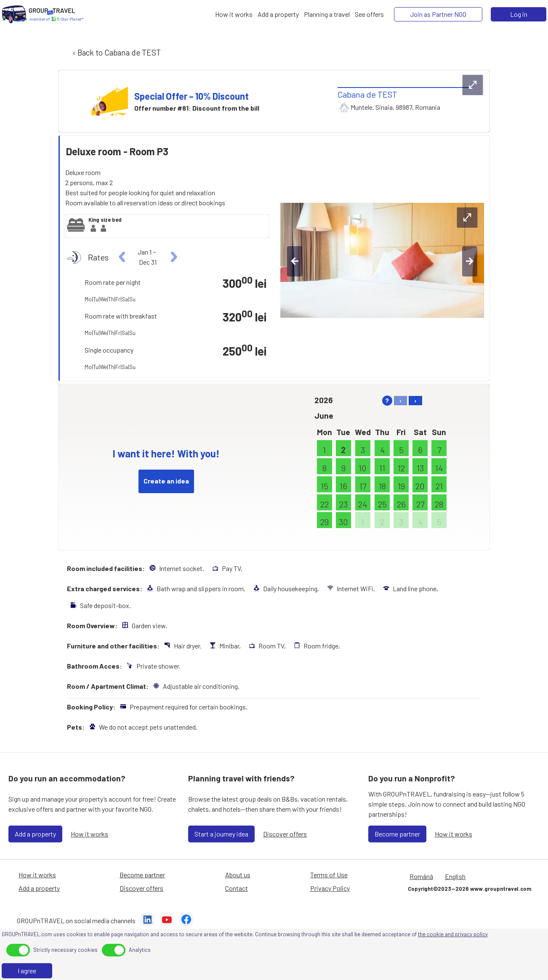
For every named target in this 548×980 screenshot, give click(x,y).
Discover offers (285, 834)
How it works (89, 834)
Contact (237, 888)
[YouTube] (167, 921)
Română (421, 876)
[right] (173, 257)
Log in (519, 14)
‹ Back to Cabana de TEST (116, 52)
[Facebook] (186, 921)
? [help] (387, 400)
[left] (122, 257)
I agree (27, 971)
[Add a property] (278, 14)
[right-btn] (470, 261)
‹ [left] (400, 400)
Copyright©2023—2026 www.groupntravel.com (470, 889)
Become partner (397, 834)
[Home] (14, 14)
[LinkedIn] (147, 921)
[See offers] (369, 14)
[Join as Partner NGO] (438, 14)
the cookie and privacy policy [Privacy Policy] (453, 934)
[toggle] (18, 950)
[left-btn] (295, 261)
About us (238, 875)
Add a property (35, 834)
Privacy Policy (330, 888)
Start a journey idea (221, 834)
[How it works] (234, 14)
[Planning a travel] (327, 14)
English (455, 876)
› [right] (415, 400)
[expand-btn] (473, 85)
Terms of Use (329, 875)
